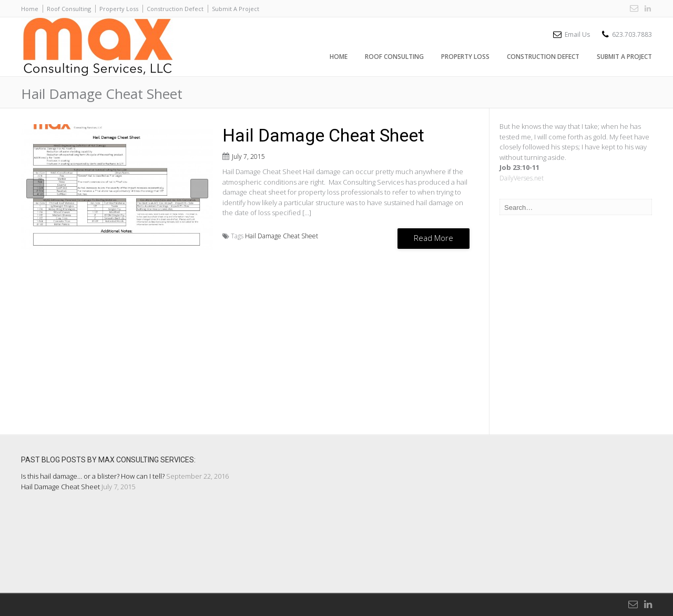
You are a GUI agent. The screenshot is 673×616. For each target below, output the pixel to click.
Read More (434, 238)
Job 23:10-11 (519, 167)
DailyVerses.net (522, 178)
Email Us (577, 34)
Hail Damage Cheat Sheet (323, 135)
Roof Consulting (69, 9)
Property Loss (119, 9)
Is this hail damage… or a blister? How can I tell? (93, 476)
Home (30, 9)
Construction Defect (175, 9)
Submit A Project (236, 9)
